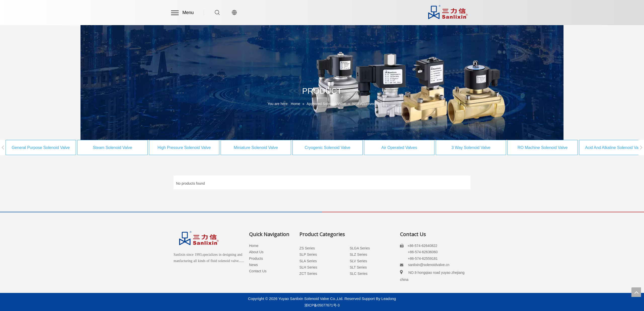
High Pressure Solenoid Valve (168, 148)
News (253, 265)
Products (256, 258)
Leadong (389, 299)
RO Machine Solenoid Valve (526, 148)
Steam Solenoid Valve (96, 148)
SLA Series (308, 261)
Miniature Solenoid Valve (239, 148)
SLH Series (308, 267)
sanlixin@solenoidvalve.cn (429, 265)
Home (254, 246)
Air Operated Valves (383, 148)
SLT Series (358, 267)
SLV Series (358, 261)
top (636, 292)
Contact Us (258, 271)
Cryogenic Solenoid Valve (311, 148)
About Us (256, 252)
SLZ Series (358, 254)
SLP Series (308, 254)
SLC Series (359, 274)
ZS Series (307, 248)
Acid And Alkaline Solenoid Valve (598, 148)
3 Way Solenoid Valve (455, 148)
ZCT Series (308, 274)
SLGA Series (360, 248)
